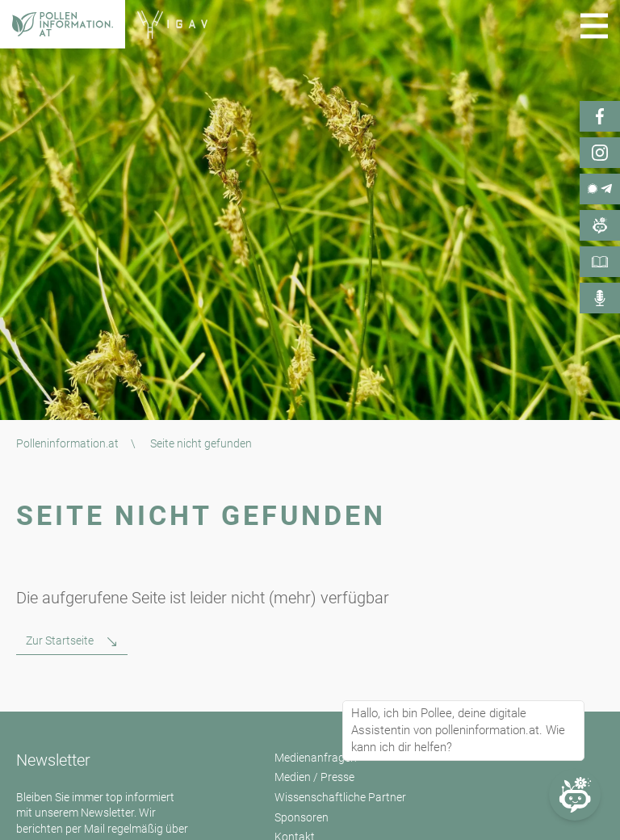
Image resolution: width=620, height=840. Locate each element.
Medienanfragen (316, 758)
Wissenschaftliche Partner (340, 797)
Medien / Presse (314, 777)
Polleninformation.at (67, 443)
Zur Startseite (60, 640)
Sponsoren (302, 817)
